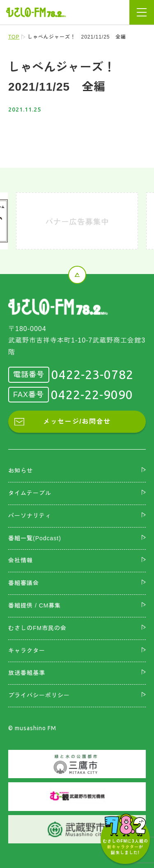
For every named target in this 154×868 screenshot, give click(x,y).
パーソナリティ (30, 516)
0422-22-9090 (92, 395)
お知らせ (21, 471)
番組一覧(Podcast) (35, 538)
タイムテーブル (30, 493)
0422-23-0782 (92, 375)
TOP (14, 37)
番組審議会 (24, 583)
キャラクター (27, 651)
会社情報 (21, 560)
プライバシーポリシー (39, 695)
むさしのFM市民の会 (37, 628)
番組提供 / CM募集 (34, 605)
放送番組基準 (27, 673)
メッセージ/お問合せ (77, 421)
